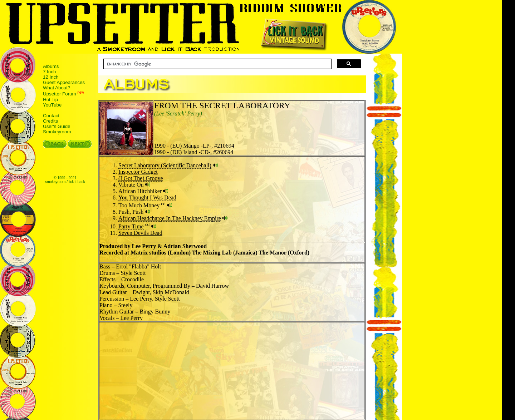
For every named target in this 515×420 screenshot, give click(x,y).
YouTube (52, 105)
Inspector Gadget (138, 172)
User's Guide (57, 126)
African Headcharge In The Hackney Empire (170, 218)
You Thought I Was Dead (147, 197)
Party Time (131, 226)
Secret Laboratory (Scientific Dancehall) (165, 165)
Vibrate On (131, 185)
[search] (217, 64)
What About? (57, 88)
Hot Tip (50, 100)
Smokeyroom (57, 132)
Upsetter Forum (60, 94)
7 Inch (49, 72)
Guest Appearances (64, 82)
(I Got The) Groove (141, 178)
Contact (51, 116)
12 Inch (51, 77)
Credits (50, 121)
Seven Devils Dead (140, 233)
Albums (51, 66)
